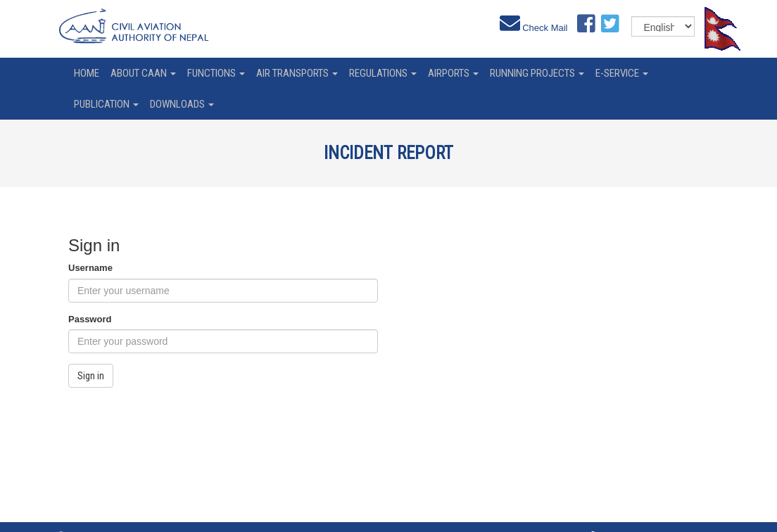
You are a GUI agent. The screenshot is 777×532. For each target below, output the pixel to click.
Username (90, 268)
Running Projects (537, 73)
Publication (106, 104)
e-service (622, 73)
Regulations (383, 73)
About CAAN (143, 73)
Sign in (91, 376)
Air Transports (297, 73)
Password (90, 319)
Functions (216, 73)
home (87, 73)
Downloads (182, 104)
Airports (453, 73)
